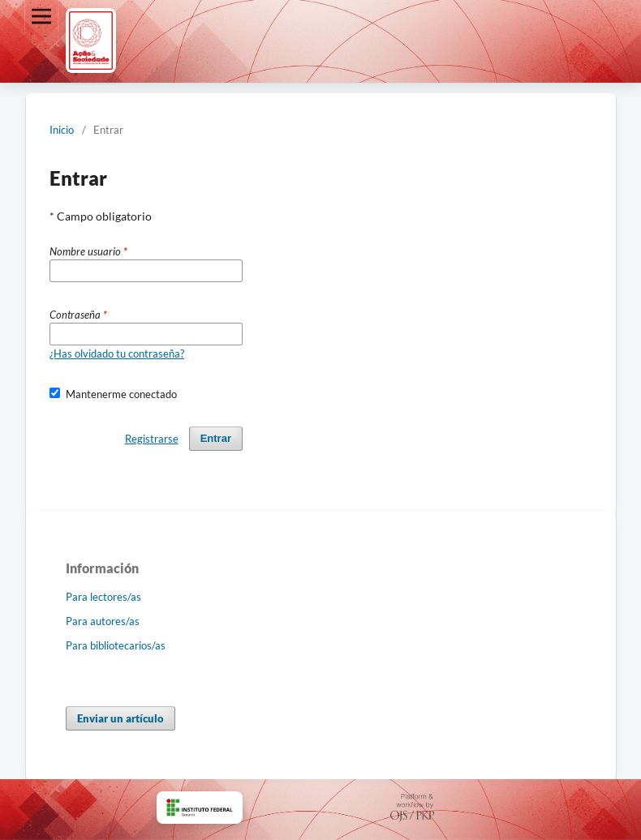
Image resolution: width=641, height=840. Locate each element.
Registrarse (152, 439)
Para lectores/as (103, 597)
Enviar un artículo (120, 718)
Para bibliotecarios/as (116, 645)
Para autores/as (103, 621)
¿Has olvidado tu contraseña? (117, 354)
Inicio (62, 130)
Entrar (216, 438)
